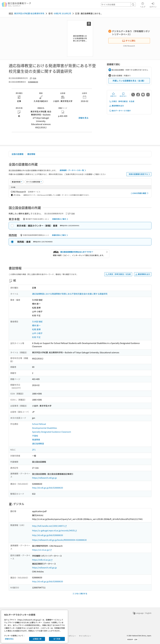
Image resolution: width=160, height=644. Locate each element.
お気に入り (113, 95)
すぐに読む (129, 41)
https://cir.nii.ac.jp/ (42, 550)
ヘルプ (143, 5)
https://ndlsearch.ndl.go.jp (44, 478)
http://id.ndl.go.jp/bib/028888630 (48, 488)
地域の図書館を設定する (140, 174)
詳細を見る (84, 118)
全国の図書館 (17, 154)
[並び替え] (17, 182)
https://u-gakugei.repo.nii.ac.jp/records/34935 (55, 530)
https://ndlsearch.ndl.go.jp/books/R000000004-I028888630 (59, 540)
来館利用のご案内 (61, 219)
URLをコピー (123, 95)
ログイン (153, 5)
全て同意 (57, 639)
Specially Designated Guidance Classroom (52, 432)
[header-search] (118, 4)
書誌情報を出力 (116, 106)
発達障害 (36, 440)
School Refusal (39, 424)
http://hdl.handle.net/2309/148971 (50, 526)
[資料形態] (34, 182)
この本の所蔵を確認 (140, 193)
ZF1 (34, 450)
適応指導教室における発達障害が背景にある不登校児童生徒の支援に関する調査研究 (70, 294)
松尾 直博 (36, 329)
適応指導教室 (38, 444)
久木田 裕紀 (37, 322)
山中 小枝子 (37, 333)
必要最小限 (37, 639)
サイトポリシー (85, 636)
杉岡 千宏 (36, 337)
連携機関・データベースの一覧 (73, 170)
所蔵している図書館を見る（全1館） (129, 81)
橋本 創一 (36, 325)
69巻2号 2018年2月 (62, 13)
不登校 (35, 436)
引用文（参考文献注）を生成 (122, 101)
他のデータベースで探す (120, 111)
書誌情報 (31, 154)
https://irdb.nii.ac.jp (42, 560)
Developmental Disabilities (44, 428)
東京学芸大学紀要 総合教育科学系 (29, 13)
